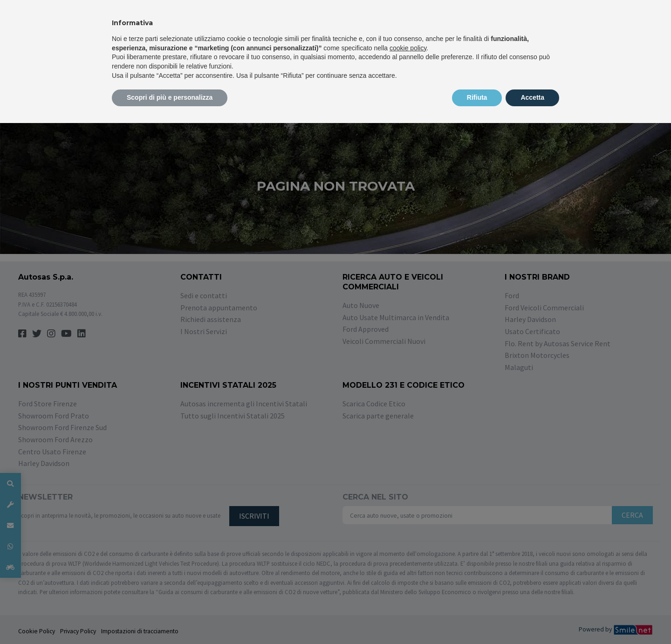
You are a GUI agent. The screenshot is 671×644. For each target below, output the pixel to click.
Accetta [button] (532, 97)
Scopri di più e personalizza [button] (170, 97)
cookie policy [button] (408, 48)
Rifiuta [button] (477, 97)
